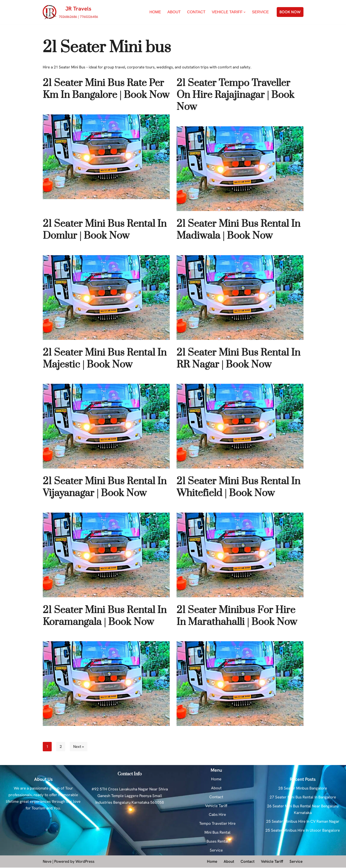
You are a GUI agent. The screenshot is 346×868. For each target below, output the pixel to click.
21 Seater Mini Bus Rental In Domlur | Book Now (105, 230)
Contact (196, 12)
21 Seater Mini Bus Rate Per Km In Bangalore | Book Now (106, 89)
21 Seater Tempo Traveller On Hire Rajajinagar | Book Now (235, 95)
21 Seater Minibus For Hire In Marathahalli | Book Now (237, 616)
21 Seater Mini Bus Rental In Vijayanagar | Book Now (105, 487)
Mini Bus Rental (217, 833)
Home (154, 12)
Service (260, 12)
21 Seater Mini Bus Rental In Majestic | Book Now (105, 359)
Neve (47, 862)
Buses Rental (217, 842)
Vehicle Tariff (216, 806)
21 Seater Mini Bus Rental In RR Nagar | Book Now (238, 359)
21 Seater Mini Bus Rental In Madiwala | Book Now (238, 230)
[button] (245, 12)
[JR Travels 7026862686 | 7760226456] (70, 12)
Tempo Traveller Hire (217, 824)
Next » (79, 747)
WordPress (85, 862)
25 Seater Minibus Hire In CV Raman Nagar (303, 822)
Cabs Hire (217, 815)
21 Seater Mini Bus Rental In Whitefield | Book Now (238, 487)
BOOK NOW (290, 12)
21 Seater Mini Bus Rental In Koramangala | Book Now (105, 616)
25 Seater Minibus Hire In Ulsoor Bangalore (303, 831)
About (173, 12)
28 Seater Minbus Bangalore (303, 789)
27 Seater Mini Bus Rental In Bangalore (303, 798)
